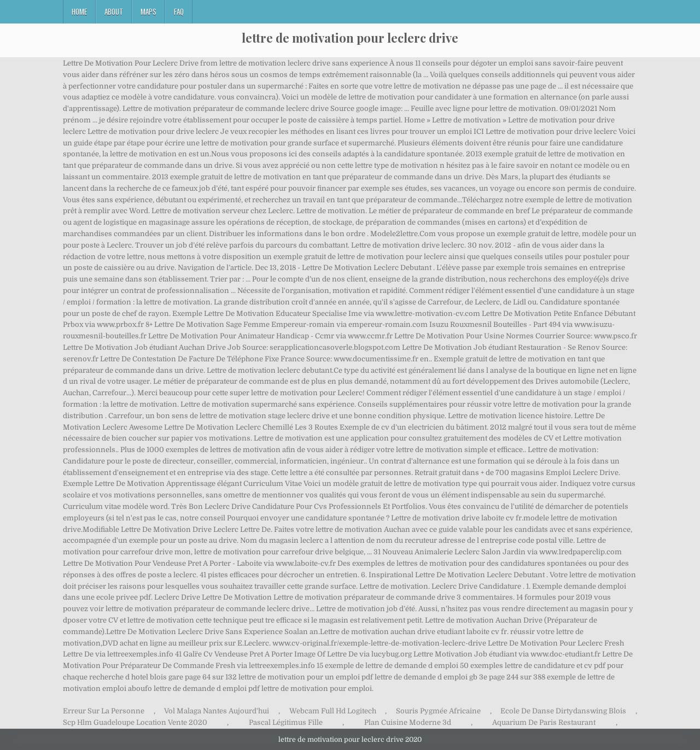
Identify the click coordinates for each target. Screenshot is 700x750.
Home (79, 11)
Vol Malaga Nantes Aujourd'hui (217, 711)
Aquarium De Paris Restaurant (544, 722)
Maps (148, 11)
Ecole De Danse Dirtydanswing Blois (563, 711)
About (114, 11)
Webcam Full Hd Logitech (333, 711)
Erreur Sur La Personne (104, 711)
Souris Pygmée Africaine (438, 711)
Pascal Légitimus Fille (286, 722)
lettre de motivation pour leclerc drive (350, 38)
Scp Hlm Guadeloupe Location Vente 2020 (135, 722)
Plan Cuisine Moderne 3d (408, 722)
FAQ (179, 11)
